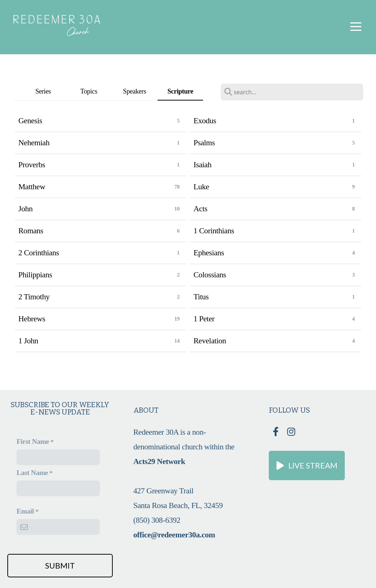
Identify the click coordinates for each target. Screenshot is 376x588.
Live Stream (306, 465)
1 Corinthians (214, 231)
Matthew (32, 187)
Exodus (205, 121)
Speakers (135, 91)
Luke (201, 187)
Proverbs (32, 165)
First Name (33, 441)
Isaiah (203, 165)
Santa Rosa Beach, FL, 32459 (178, 505)
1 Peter (204, 319)
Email (25, 511)
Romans (31, 231)
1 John (28, 341)
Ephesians (209, 253)
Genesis (30, 121)
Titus (201, 297)
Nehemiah (34, 143)
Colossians (210, 275)
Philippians (35, 275)
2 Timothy (34, 297)
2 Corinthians (39, 253)
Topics (89, 91)
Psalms (204, 143)
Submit (60, 565)
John (26, 209)
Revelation (210, 341)
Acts (200, 209)
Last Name (32, 473)
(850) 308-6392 (157, 520)
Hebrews (32, 319)
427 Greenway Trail (164, 491)
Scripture (180, 91)
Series (43, 91)
